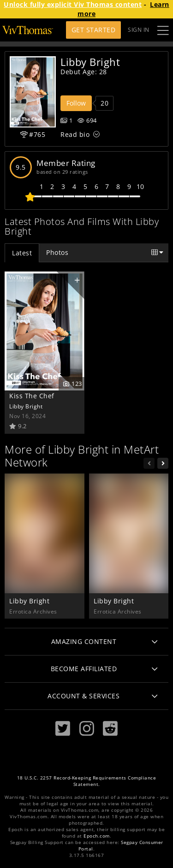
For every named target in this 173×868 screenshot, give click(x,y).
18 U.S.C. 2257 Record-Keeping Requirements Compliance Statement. (87, 781)
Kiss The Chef (32, 396)
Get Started (94, 30)
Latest (22, 253)
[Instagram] (87, 729)
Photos (57, 252)
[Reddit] (110, 729)
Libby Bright (26, 406)
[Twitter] (63, 729)
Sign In (139, 30)
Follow (76, 103)
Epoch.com (97, 836)
